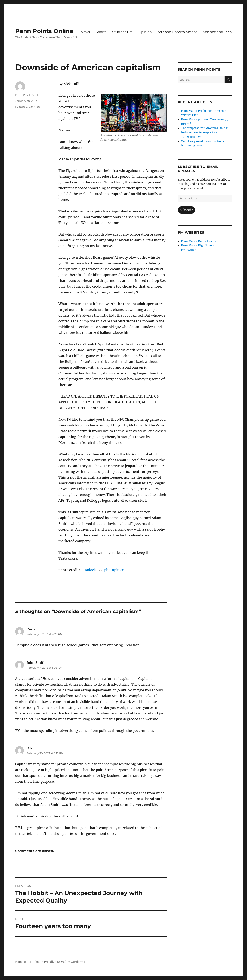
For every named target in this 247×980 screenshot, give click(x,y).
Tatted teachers (191, 137)
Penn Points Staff (27, 95)
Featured (21, 107)
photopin (112, 570)
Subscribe (187, 210)
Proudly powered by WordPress (64, 962)
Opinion (145, 32)
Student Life (122, 32)
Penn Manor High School (198, 246)
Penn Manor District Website (200, 241)
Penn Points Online (44, 31)
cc (122, 570)
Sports (101, 32)
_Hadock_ (90, 570)
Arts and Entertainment (177, 32)
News (85, 32)
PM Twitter (188, 250)
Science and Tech (217, 32)
